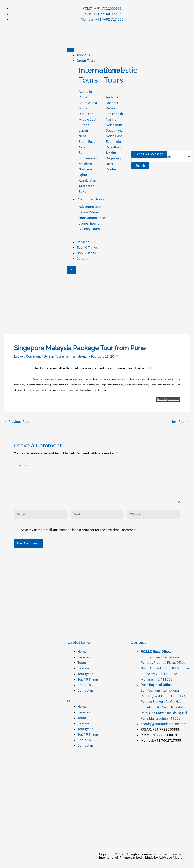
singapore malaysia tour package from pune (48, 385)
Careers (82, 259)
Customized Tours (90, 199)
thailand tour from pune (137, 385)
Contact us (86, 690)
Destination (86, 668)
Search (140, 166)
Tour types (85, 674)
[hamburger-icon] (71, 50)
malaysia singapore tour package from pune (67, 379)
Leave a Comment (27, 356)
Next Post (180, 422)
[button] (97, 701)
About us (83, 55)
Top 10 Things (87, 247)
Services (83, 242)
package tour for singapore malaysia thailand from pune (118, 379)
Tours (82, 663)
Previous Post (17, 422)
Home (82, 652)
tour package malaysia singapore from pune (57, 390)
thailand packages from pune (94, 390)
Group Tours (86, 61)
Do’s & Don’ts (86, 253)
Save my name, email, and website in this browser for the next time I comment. (79, 530)
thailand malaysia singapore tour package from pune (97, 385)
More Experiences (168, 399)
